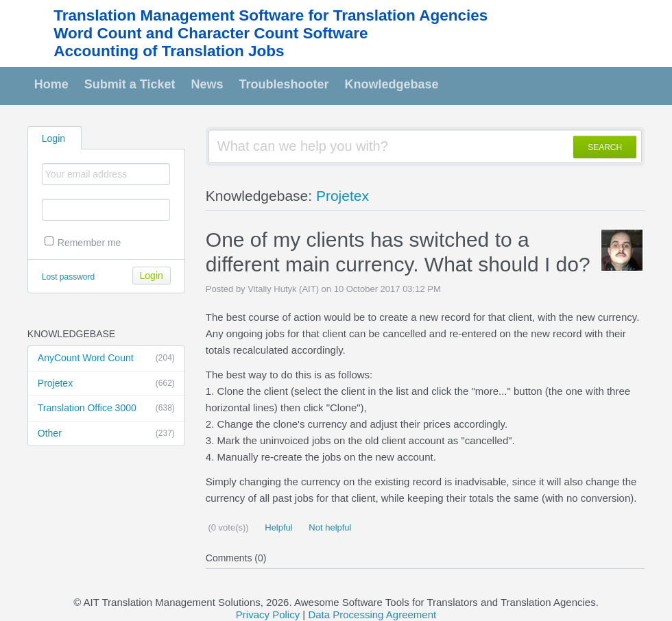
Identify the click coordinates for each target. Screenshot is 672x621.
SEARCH (605, 147)
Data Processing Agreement (372, 614)
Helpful (278, 527)
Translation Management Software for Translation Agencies (271, 15)
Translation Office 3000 (106, 409)
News (207, 84)
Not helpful (329, 527)
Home (51, 84)
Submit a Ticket (130, 84)
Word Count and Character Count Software (211, 33)
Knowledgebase (392, 84)
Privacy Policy (268, 614)
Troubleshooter (284, 84)
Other (106, 434)
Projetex (106, 384)
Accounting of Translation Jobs (169, 51)
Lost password (68, 277)
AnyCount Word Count (106, 358)
